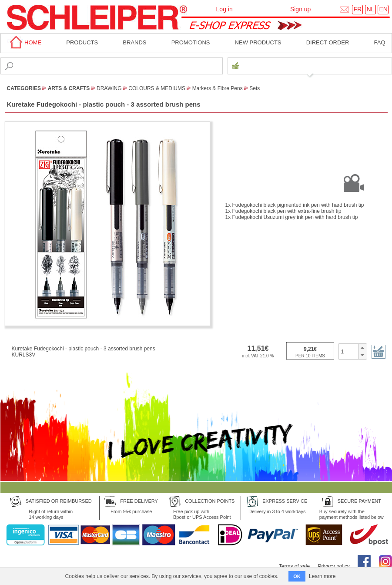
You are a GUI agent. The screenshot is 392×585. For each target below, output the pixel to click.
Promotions (191, 42)
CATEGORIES (24, 88)
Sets (255, 88)
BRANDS (134, 42)
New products (258, 42)
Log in (224, 9)
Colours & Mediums (157, 88)
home (24, 42)
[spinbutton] (349, 351)
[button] (362, 348)
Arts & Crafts (69, 88)
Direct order (328, 42)
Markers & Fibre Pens (218, 88)
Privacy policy (333, 566)
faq (379, 42)
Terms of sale (294, 566)
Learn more (322, 576)
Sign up (300, 9)
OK (297, 576)
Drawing (109, 88)
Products (82, 42)
